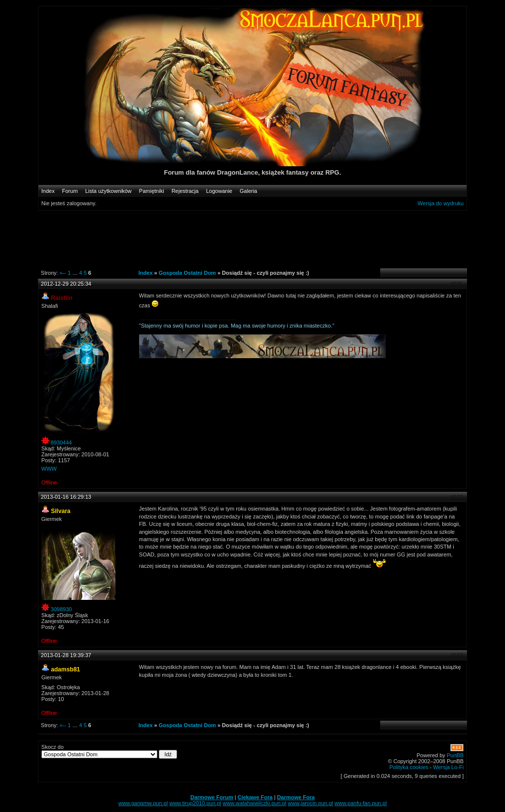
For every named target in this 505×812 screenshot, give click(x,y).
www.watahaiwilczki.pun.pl (254, 803)
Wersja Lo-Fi (448, 767)
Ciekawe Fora (255, 797)
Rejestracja (185, 191)
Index (48, 191)
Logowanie (219, 191)
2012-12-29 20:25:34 (66, 284)
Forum (70, 191)
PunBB (455, 755)
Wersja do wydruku (441, 203)
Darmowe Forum (212, 797)
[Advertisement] (247, 239)
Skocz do (109, 751)
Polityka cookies (409, 767)
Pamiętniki (152, 191)
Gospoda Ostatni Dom (187, 273)
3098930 (61, 609)
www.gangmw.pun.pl (143, 803)
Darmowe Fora (296, 797)
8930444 (61, 443)
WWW (49, 469)
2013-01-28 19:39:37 (66, 655)
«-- (63, 273)
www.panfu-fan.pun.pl (361, 803)
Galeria (248, 191)
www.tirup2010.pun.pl (195, 803)
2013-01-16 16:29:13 (66, 497)
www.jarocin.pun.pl (311, 803)
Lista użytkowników (108, 191)
